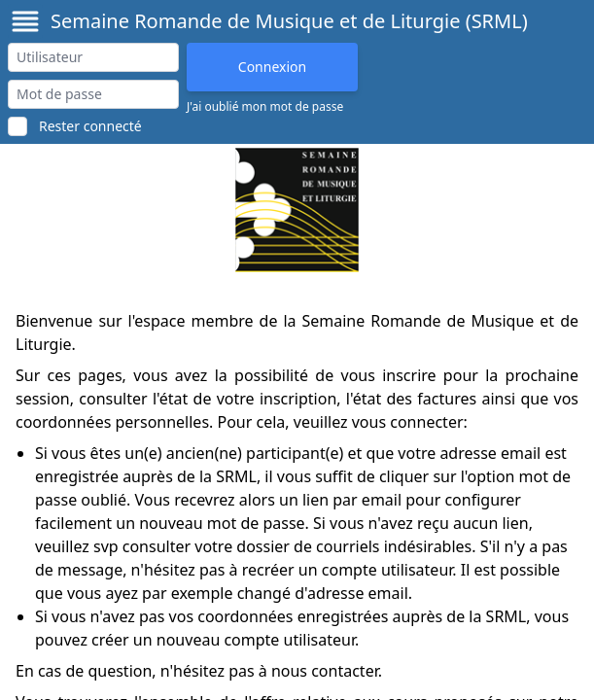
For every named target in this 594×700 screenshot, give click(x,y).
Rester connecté (90, 126)
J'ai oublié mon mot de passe (265, 107)
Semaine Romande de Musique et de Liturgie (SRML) (289, 21)
